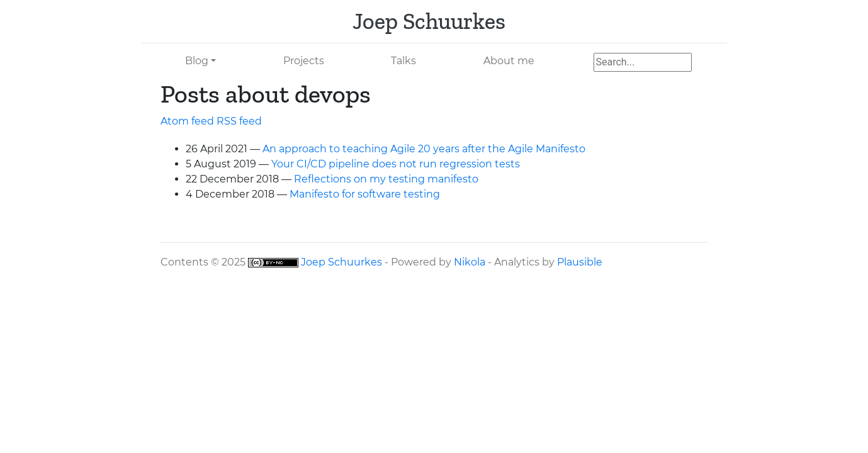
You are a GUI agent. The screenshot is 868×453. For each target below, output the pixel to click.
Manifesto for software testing (365, 194)
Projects (304, 61)
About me (509, 61)
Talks (403, 61)
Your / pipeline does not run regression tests (396, 164)
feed (239, 121)
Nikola (470, 262)
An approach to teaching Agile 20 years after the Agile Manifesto (424, 149)
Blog (197, 61)
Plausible (580, 262)
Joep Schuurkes (341, 262)
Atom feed (187, 121)
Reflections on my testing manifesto (386, 179)
